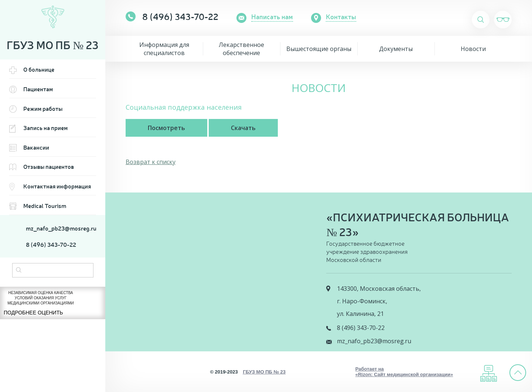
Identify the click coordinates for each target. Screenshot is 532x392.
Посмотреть (166, 128)
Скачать (243, 128)
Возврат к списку (151, 162)
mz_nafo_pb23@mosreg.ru (61, 229)
